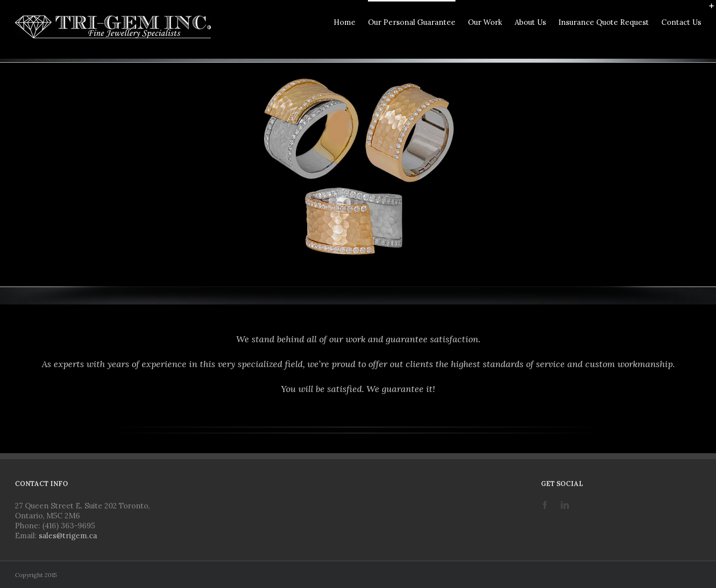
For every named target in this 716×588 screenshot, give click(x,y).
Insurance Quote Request (604, 22)
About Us (530, 22)
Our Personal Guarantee (412, 22)
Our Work (485, 22)
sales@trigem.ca (68, 536)
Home (345, 22)
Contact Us (681, 22)
